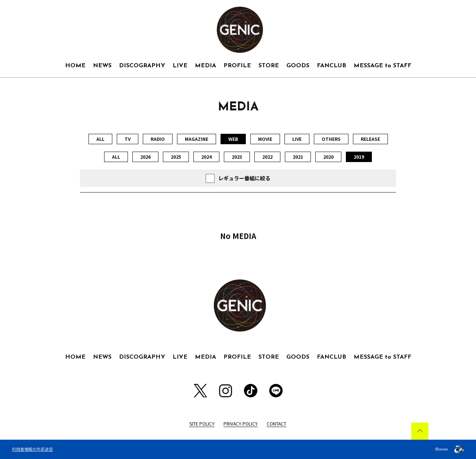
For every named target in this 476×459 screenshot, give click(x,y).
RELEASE (370, 139)
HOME (75, 66)
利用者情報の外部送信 (32, 449)
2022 (267, 157)
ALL (100, 139)
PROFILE (237, 66)
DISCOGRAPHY (142, 66)
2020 (328, 157)
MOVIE (265, 139)
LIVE (180, 66)
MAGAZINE (197, 139)
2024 (206, 157)
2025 (176, 157)
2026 (145, 157)
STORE (269, 66)
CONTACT (276, 424)
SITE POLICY (202, 424)
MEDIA (205, 66)
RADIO (158, 139)
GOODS (298, 66)
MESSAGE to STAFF (382, 66)
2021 (298, 157)
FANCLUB (332, 66)
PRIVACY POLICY (241, 424)
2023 (237, 157)
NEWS (102, 66)
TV (128, 139)
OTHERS (331, 139)
